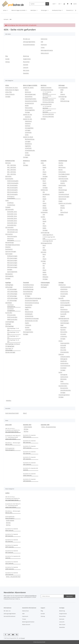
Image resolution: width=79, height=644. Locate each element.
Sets (24, 163)
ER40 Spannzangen (12, 267)
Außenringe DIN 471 (48, 235)
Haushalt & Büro (63, 386)
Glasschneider (62, 185)
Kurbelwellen (44, 212)
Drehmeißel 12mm (12, 214)
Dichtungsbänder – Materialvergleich (10, 449)
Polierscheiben (29, 108)
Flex (44, 266)
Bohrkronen (28, 92)
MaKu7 (25, 413)
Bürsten (61, 170)
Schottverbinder (29, 316)
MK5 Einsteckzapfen (12, 194)
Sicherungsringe (45, 232)
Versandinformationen (29, 45)
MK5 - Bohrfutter (12, 174)
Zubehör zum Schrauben (65, 203)
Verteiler (27, 327)
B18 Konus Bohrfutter (48, 102)
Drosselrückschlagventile (31, 300)
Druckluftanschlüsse (28, 285)
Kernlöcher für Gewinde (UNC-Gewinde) (29, 464)
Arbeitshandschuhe (65, 287)
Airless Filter (9, 92)
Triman (43, 47)
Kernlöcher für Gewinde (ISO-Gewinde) (29, 453)
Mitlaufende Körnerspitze (11, 239)
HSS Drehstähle (9, 227)
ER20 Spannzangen (12, 260)
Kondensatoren (64, 363)
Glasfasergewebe (65, 312)
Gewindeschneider (63, 179)
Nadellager (8, 324)
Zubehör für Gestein (28, 88)
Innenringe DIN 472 (48, 241)
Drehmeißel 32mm (12, 223)
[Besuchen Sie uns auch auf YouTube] (13, 635)
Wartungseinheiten (28, 332)
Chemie (61, 341)
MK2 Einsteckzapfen (12, 188)
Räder (62, 381)
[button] (64, 4)
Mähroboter (63, 379)
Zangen (60, 201)
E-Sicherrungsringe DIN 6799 (49, 238)
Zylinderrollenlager (10, 352)
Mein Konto (26, 70)
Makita (44, 174)
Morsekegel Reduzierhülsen (13, 245)
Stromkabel (63, 368)
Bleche (62, 307)
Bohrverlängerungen (30, 94)
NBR (62, 92)
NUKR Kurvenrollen (12, 317)
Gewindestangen (65, 323)
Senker (27, 135)
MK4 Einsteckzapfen (12, 192)
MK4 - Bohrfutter (12, 172)
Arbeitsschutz (62, 285)
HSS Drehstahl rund (12, 232)
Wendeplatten (9, 274)
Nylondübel (63, 327)
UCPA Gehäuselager (12, 298)
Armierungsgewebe (65, 305)
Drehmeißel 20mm (12, 218)
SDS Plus (26, 431)
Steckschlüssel (62, 199)
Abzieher (61, 163)
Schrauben (63, 334)
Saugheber (61, 192)
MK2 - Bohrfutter (12, 167)
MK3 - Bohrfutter (12, 170)
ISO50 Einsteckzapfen (13, 183)
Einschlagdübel (64, 321)
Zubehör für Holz (28, 119)
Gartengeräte (64, 375)
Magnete (63, 316)
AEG (44, 192)
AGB (42, 42)
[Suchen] (37, 4)
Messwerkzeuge (10, 242)
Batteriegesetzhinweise (47, 50)
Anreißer (61, 165)
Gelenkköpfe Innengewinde (11, 310)
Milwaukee (45, 277)
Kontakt (7, 59)
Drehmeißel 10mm (12, 212)
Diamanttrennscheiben (31, 101)
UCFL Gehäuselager (12, 294)
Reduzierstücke (29, 312)
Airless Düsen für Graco (12, 88)
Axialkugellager (9, 285)
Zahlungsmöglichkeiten (29, 42)
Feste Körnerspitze (12, 236)
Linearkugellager (10, 322)
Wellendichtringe (65, 101)
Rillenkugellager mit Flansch (13, 344)
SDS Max (26, 429)
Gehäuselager (9, 287)
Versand (23, 638)
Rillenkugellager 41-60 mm (13, 333)
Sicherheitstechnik (65, 366)
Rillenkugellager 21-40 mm (13, 329)
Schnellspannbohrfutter (47, 90)
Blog (7, 56)
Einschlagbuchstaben (64, 174)
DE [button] (59, 4)
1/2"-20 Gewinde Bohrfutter (47, 93)
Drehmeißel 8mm (12, 225)
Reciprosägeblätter (30, 110)
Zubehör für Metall (28, 137)
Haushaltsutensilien (66, 390)
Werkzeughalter (9, 276)
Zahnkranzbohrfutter (46, 104)
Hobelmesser (28, 121)
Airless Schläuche (10, 94)
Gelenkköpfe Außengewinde (11, 306)
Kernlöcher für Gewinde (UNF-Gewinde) (29, 480)
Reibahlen (8, 247)
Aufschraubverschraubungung (33, 298)
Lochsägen (28, 130)
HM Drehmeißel (9, 209)
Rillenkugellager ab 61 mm (13, 337)
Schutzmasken (64, 294)
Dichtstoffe (63, 345)
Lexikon (7, 493)
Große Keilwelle (28, 427)
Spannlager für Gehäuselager (9, 349)
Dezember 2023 (27, 425)
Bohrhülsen (8, 176)
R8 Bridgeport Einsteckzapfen (11, 197)
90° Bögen (28, 296)
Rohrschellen (64, 332)
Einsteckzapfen (9, 179)
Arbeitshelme (64, 289)
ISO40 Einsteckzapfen (13, 181)
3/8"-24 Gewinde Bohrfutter (47, 97)
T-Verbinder (28, 325)
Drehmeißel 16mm (12, 216)
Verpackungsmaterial (64, 395)
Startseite (26, 65)
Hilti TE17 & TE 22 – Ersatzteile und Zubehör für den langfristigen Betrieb (13, 430)
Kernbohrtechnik (29, 103)
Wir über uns (27, 39)
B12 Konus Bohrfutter (48, 100)
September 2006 (45, 425)
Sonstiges (8, 97)
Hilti (44, 170)
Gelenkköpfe (9, 303)
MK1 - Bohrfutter (12, 165)
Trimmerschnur (64, 384)
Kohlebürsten (44, 190)
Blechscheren (62, 167)
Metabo (45, 208)
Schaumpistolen (65, 352)
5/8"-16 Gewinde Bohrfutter (47, 111)
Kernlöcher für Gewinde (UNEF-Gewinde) (29, 475)
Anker (42, 163)
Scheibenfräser (11, 205)
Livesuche (26, 67)
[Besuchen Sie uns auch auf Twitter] (9, 635)
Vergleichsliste (27, 59)
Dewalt (44, 167)
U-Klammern (64, 336)
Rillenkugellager (10, 326)
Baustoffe (61, 298)
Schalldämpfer (29, 314)
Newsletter (26, 73)
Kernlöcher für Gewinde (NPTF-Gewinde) (29, 447)
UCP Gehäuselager (12, 296)
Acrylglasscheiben (65, 300)
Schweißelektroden (30, 150)
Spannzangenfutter (12, 272)
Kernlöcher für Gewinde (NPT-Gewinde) (29, 458)
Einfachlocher (62, 172)
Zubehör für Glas (28, 114)
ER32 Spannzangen (12, 265)
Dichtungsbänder (63, 88)
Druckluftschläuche (28, 287)
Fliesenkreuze (64, 309)
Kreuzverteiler (29, 305)
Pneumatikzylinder (28, 291)
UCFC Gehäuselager (12, 291)
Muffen (27, 309)
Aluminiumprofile (65, 303)
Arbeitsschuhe (64, 291)
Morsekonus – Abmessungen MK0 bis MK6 (13, 444)
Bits (61, 210)
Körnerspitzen (9, 234)
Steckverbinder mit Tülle (31, 321)
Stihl (44, 214)
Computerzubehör (65, 357)
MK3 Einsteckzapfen (12, 190)
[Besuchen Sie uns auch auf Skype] (17, 635)
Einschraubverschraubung (32, 303)
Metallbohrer (28, 144)
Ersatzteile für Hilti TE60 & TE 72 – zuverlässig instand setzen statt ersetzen (13, 437)
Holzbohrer (28, 123)
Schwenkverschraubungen (32, 318)
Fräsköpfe (8, 207)
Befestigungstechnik (64, 318)
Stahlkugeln (44, 287)
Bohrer (27, 90)
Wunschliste (26, 62)
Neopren (63, 94)
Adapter (62, 206)
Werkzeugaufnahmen (46, 243)
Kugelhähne (28, 307)
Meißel (27, 105)
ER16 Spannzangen (12, 258)
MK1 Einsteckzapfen (12, 185)
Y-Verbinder (28, 330)
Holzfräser (28, 126)
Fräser (7, 200)
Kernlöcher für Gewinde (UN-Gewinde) (31, 469)
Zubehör (63, 183)
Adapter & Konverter (46, 88)
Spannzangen (9, 254)
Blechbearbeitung (30, 139)
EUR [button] (54, 4)
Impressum (44, 45)
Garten (60, 372)
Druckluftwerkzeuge (28, 289)
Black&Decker (46, 194)
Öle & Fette (63, 350)
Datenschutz (44, 39)
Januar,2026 (8, 425)
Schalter (43, 217)
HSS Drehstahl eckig (12, 230)
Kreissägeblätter (29, 128)
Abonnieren (70, 596)
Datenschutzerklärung (31, 596)
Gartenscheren (64, 377)
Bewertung (26, 56)
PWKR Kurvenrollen (12, 319)
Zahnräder (44, 252)
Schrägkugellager (10, 346)
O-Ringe (62, 99)
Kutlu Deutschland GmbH (12, 413)
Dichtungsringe (63, 97)
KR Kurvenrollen (11, 315)
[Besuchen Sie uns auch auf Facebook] (5, 635)
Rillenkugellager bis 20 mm (13, 341)
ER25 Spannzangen (12, 263)
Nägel (62, 325)
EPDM (62, 90)
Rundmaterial (9, 249)
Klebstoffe (63, 348)
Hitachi (44, 172)
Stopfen (27, 323)
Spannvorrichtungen (11, 251)
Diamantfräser (29, 97)
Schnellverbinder (28, 294)
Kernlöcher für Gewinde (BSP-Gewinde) (29, 442)
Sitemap (8, 62)
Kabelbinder (64, 361)
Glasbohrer (28, 117)
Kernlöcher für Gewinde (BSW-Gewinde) (29, 436)
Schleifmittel (28, 132)
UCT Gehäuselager (12, 300)
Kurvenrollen (9, 313)
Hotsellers (9, 400)
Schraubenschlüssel (64, 194)
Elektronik (61, 354)
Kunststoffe (63, 314)
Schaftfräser (10, 203)
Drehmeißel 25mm (12, 221)
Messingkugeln (45, 285)
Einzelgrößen (64, 181)
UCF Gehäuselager (12, 289)
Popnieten (63, 330)
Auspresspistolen (65, 343)
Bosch (44, 165)
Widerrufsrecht (45, 53)
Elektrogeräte (64, 359)
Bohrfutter (8, 163)
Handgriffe (44, 179)
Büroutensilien (64, 388)
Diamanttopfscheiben (31, 99)
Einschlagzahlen (63, 176)
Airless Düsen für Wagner (12, 90)
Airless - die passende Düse (49, 427)
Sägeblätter (28, 146)
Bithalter (63, 208)
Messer (60, 188)
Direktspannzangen (12, 256)
